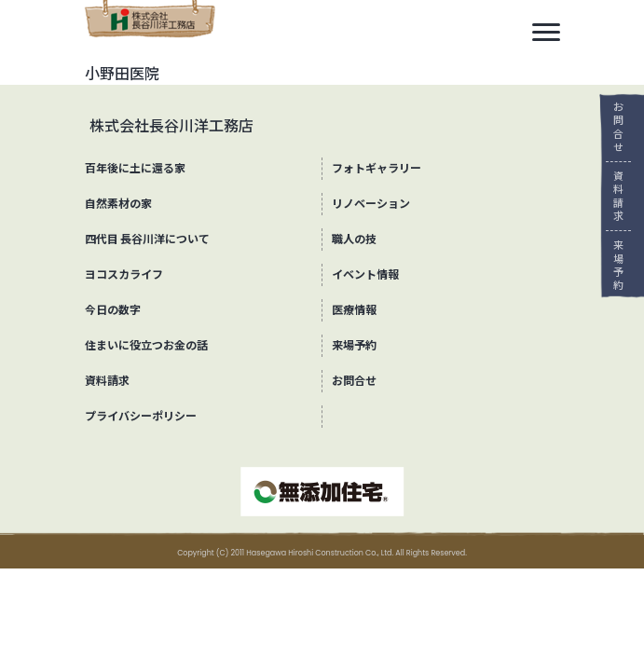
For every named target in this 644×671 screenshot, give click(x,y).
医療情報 (354, 310)
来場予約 (612, 265)
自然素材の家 (118, 204)
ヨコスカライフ (124, 274)
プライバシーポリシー (141, 416)
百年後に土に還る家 (135, 168)
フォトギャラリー (377, 168)
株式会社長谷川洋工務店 (171, 126)
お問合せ (612, 127)
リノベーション (371, 204)
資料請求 (612, 196)
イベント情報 (365, 274)
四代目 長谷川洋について (148, 239)
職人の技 (354, 239)
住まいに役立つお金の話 (146, 345)
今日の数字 (113, 310)
